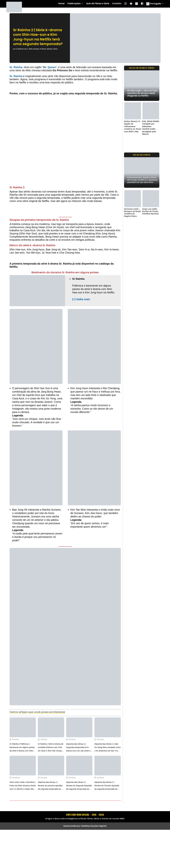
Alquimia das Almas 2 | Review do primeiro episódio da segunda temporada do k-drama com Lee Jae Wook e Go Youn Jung (50, 786)
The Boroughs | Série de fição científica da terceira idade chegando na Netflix (142, 93)
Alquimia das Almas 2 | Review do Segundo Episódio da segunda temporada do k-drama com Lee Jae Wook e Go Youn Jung (79, 786)
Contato (117, 4)
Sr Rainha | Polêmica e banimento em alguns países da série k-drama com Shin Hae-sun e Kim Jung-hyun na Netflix (22, 748)
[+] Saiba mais (81, 299)
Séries (55, 49)
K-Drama (43, 49)
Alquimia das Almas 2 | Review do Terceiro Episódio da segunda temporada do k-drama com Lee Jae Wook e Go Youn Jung (107, 786)
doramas (36, 49)
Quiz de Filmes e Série (98, 4)
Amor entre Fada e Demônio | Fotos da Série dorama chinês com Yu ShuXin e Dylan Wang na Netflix (23, 786)
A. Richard (19, 49)
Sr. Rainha (16, 67)
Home (61, 4)
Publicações (74, 4)
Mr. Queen (49, 67)
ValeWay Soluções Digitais (94, 826)
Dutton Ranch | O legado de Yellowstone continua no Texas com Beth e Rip (133, 126)
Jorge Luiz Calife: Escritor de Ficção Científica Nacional (150, 211)
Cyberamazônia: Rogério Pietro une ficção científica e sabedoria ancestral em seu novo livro (142, 180)
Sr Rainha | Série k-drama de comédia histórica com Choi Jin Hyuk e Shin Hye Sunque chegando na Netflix (51, 748)
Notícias (50, 49)
